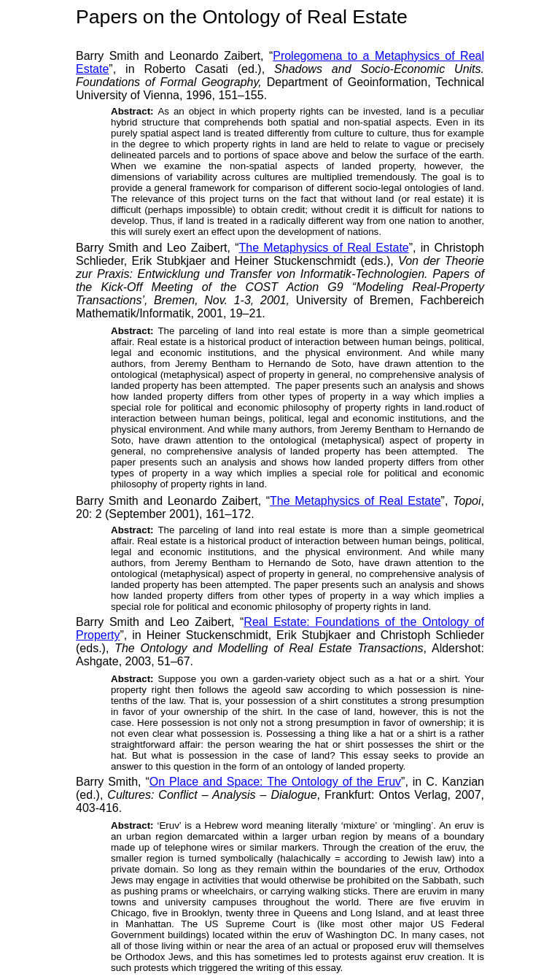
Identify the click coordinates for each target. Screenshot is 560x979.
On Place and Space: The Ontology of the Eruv (275, 782)
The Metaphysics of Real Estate (324, 248)
